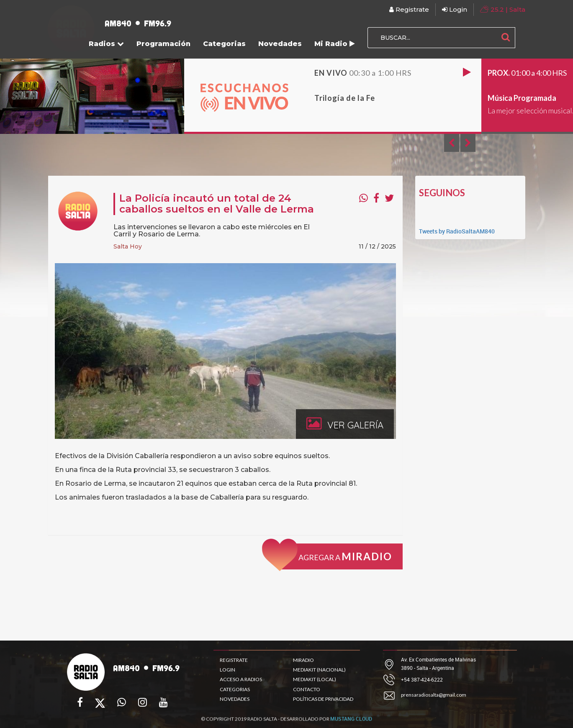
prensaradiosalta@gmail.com (434, 695)
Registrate (409, 9)
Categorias (224, 44)
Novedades (280, 44)
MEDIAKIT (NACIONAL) (319, 670)
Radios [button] (106, 44)
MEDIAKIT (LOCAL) (315, 679)
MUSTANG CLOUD (351, 723)
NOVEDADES (235, 699)
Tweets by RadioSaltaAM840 (457, 231)
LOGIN (227, 670)
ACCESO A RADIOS (241, 679)
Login (455, 9)
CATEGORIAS (235, 689)
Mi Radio (335, 44)
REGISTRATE (234, 660)
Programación (163, 44)
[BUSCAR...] (432, 38)
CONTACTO (307, 689)
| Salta (503, 9)
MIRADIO (303, 660)
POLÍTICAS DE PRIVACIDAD (323, 699)
